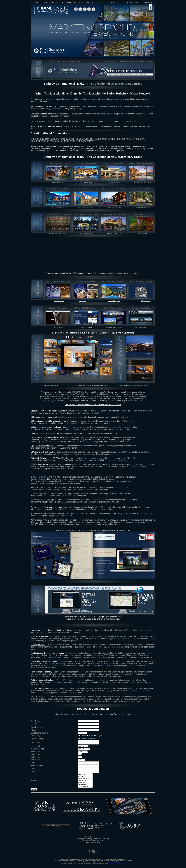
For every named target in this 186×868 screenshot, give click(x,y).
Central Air (85, 775)
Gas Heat (85, 777)
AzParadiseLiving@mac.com (117, 864)
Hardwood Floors (85, 783)
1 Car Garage (85, 787)
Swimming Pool (85, 779)
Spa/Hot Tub (85, 781)
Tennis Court (85, 785)
